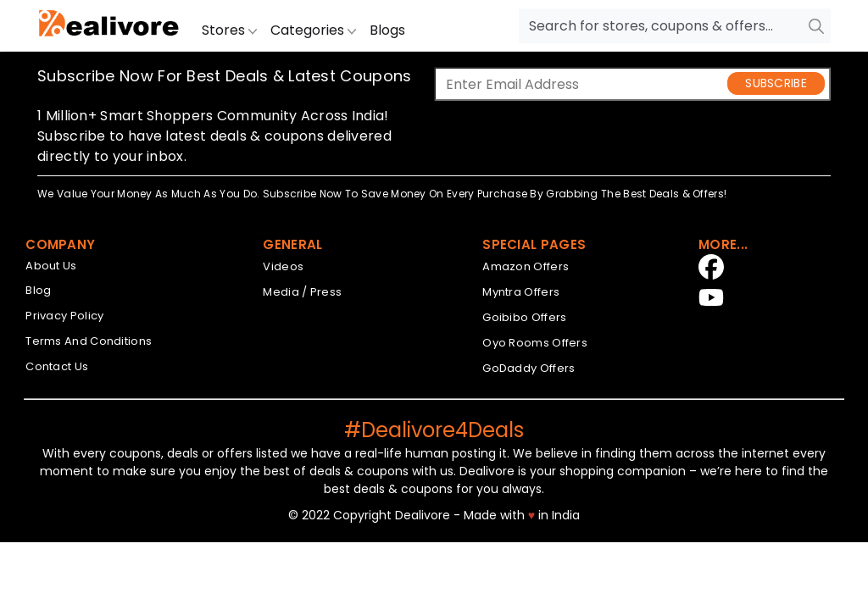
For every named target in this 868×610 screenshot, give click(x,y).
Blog (38, 290)
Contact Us (57, 366)
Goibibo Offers (524, 317)
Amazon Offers (526, 266)
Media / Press (302, 292)
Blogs (387, 30)
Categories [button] (313, 30)
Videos (283, 266)
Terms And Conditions (89, 341)
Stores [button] (229, 30)
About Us (51, 266)
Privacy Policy (64, 316)
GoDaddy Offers (529, 368)
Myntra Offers (521, 292)
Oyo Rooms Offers (535, 343)
